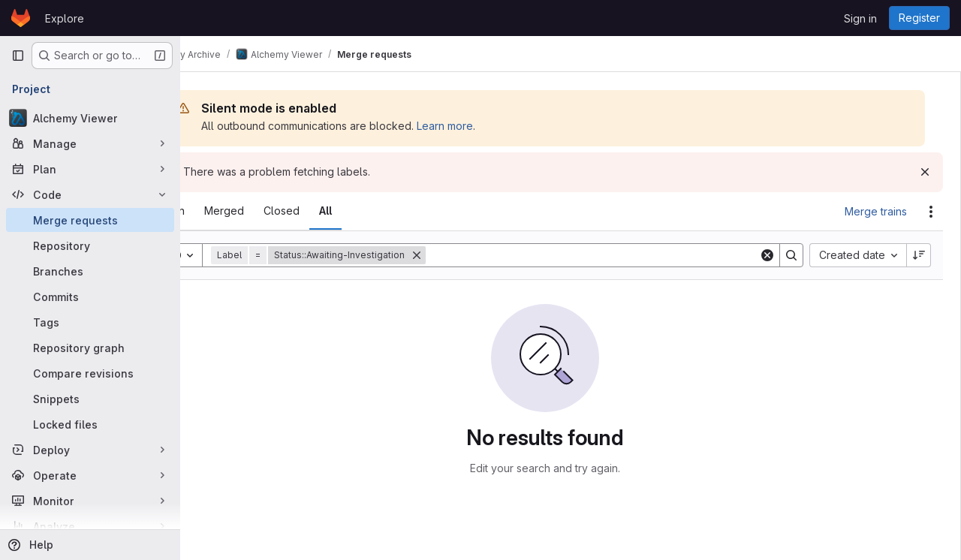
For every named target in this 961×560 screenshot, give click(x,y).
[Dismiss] (925, 172)
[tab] (222, 211)
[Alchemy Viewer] (90, 118)
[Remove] (468, 255)
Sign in (860, 18)
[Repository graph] (90, 348)
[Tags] (90, 322)
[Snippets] (90, 399)
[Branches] (90, 271)
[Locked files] (90, 424)
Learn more (496, 126)
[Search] (618, 255)
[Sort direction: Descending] (919, 255)
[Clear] (767, 255)
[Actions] (931, 212)
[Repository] (90, 245)
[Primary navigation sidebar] (18, 56)
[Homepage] (21, 18)
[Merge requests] (90, 220)
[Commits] (90, 297)
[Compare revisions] (90, 373)
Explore (65, 18)
